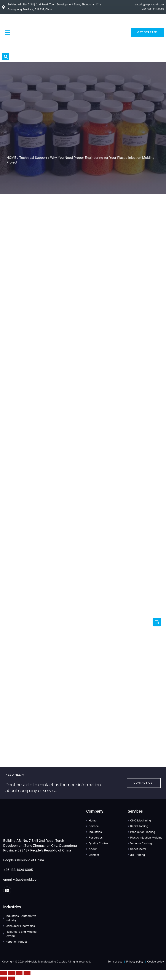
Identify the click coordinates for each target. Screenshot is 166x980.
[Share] (11, 973)
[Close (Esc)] (3, 973)
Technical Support (33, 158)
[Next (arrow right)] (11, 978)
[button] (8, 32)
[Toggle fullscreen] (19, 973)
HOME (11, 158)
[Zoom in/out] (27, 973)
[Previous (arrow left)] (3, 978)
